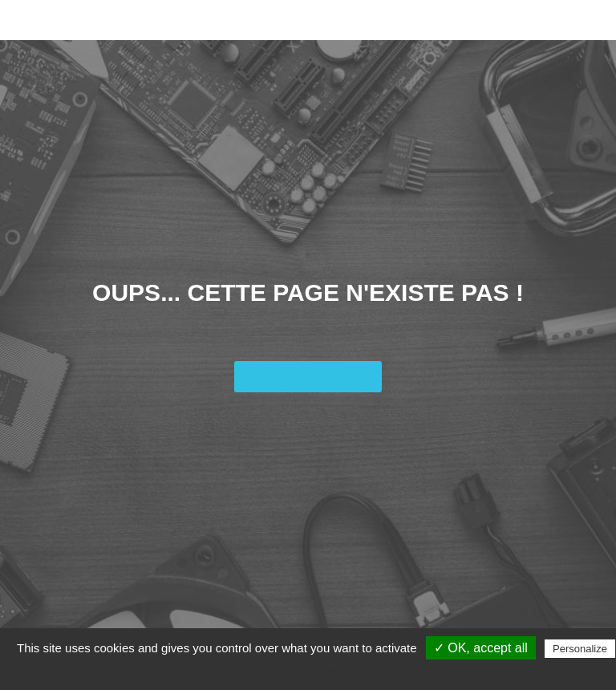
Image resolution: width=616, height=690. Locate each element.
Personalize (580, 649)
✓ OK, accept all (481, 648)
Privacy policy (316, 672)
